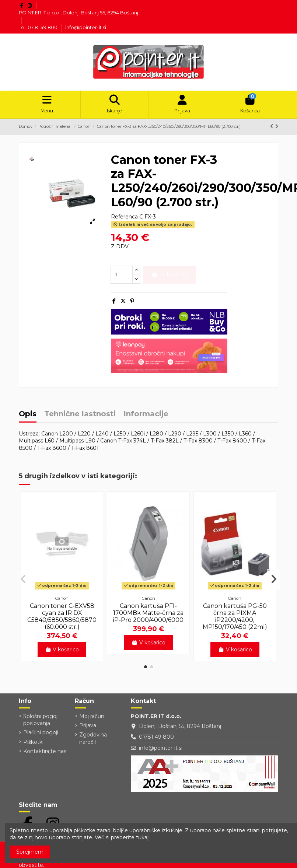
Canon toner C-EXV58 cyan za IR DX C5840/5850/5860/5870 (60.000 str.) (62, 619)
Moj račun (92, 718)
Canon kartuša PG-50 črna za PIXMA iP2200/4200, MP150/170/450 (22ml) (235, 619)
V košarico (62, 652)
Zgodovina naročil (93, 741)
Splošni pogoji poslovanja (41, 722)
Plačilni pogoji (41, 735)
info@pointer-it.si (86, 27)
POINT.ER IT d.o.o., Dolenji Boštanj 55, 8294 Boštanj (78, 13)
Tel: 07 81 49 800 (39, 27)
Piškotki (33, 744)
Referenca (124, 219)
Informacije (146, 417)
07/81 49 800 (156, 739)
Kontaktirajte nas (45, 754)
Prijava (88, 728)
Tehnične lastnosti (80, 417)
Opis (28, 417)
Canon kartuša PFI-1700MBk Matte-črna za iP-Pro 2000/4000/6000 (148, 615)
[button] (146, 669)
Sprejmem (30, 852)
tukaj (142, 837)
